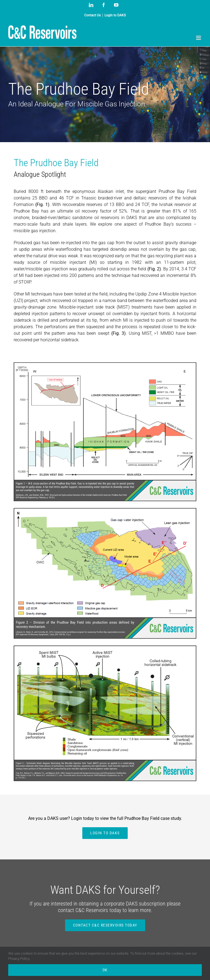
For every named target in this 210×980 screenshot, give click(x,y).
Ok (105, 970)
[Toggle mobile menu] (199, 38)
